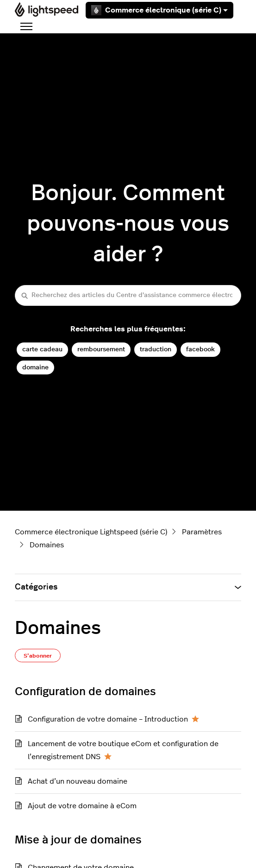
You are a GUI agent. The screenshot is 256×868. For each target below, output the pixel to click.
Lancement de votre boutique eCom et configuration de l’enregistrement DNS (123, 750)
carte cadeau (42, 349)
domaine (35, 367)
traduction (156, 349)
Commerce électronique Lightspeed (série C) (91, 532)
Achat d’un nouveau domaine (78, 781)
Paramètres (202, 532)
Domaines (47, 545)
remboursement (101, 349)
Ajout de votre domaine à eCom (82, 806)
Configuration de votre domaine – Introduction (108, 719)
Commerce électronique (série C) (159, 10)
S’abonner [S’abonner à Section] (38, 656)
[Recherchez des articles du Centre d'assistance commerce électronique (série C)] (128, 295)
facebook (200, 349)
